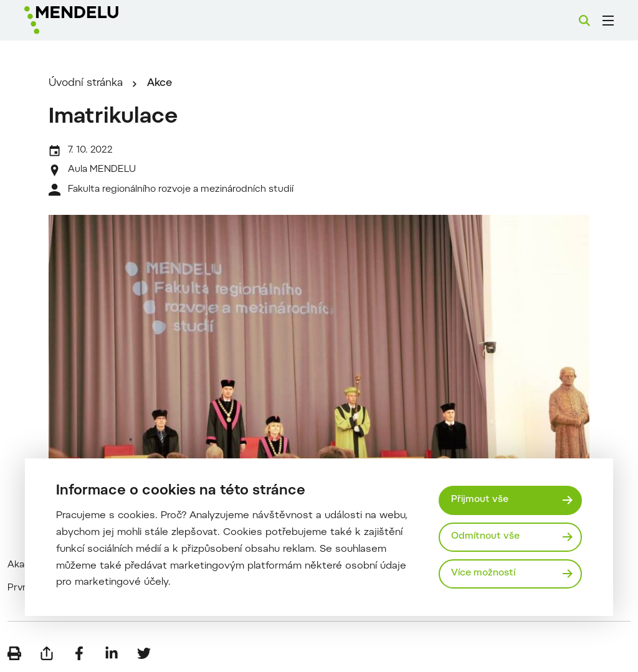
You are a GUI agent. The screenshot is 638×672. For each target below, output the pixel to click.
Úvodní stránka (86, 83)
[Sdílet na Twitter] (144, 653)
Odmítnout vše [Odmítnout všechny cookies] (485, 537)
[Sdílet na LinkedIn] (112, 653)
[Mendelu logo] (92, 20)
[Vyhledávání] (584, 21)
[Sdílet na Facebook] (79, 653)
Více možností (483, 573)
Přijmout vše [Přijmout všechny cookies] (480, 500)
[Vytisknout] (14, 653)
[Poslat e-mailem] (47, 653)
